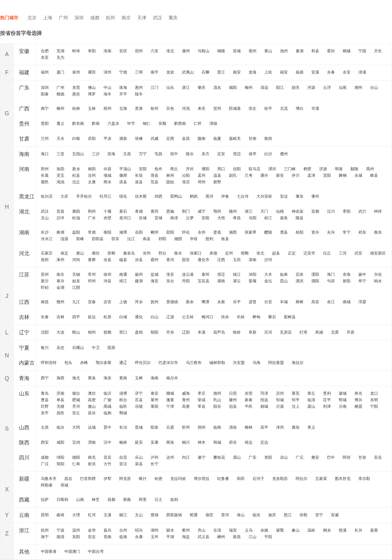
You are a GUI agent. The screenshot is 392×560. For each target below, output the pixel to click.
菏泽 (264, 393)
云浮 (327, 88)
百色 (170, 108)
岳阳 (139, 232)
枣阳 (347, 211)
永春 (331, 72)
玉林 (92, 108)
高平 (264, 427)
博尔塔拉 (202, 479)
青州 (186, 400)
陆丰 (139, 94)
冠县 (233, 406)
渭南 (92, 442)
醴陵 (268, 232)
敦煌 (268, 139)
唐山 (80, 253)
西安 (45, 442)
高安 (315, 302)
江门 (155, 88)
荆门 (186, 211)
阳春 (45, 94)
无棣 (60, 406)
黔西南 (180, 124)
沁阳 (186, 175)
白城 (123, 317)
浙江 (24, 530)
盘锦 (139, 332)
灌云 (237, 281)
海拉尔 (298, 363)
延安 (139, 442)
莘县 (202, 406)
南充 (92, 457)
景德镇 (172, 302)
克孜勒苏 (280, 479)
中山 (107, 88)
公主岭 (188, 317)
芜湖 (60, 51)
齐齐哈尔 (84, 196)
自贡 (123, 457)
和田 (241, 479)
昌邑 (60, 413)
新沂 (45, 281)
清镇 (213, 124)
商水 (107, 182)
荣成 (202, 400)
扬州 (139, 274)
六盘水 (113, 124)
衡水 (178, 253)
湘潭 (123, 232)
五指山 (78, 154)
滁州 (186, 51)
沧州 (147, 253)
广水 (92, 218)
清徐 (233, 427)
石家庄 (47, 253)
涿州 (60, 260)
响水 (378, 281)
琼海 (111, 154)
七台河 (243, 196)
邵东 (115, 239)
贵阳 (45, 124)
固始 (170, 182)
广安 (253, 457)
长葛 (45, 175)
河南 (24, 169)
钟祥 (378, 211)
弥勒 (303, 515)
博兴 (358, 400)
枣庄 (202, 393)
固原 (111, 348)
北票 (335, 332)
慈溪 (343, 530)
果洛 (92, 378)
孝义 (311, 427)
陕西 (24, 443)
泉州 (76, 72)
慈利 (209, 239)
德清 (60, 537)
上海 (48, 18)
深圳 (79, 18)
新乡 (76, 169)
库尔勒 (364, 479)
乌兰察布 (194, 363)
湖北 (24, 212)
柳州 (60, 108)
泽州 (280, 427)
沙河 (268, 260)
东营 (249, 393)
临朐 (107, 413)
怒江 (288, 515)
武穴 (362, 211)
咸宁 (202, 211)
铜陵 (221, 51)
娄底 (217, 232)
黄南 (123, 378)
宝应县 (204, 281)
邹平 (296, 400)
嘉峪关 (235, 139)
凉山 (284, 457)
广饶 (107, 400)
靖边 (249, 442)
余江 (331, 302)
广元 (300, 457)
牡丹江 (106, 196)
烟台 (76, 393)
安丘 (76, 413)
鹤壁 (307, 169)
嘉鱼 (284, 218)
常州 (92, 274)
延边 (92, 317)
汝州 (92, 175)
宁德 (123, 72)
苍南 (107, 537)
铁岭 (237, 332)
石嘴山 (78, 348)
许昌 (107, 169)
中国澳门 (72, 552)
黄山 (268, 51)
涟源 (64, 239)
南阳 (92, 169)
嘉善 (374, 530)
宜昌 (60, 211)
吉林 (24, 317)
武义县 (204, 537)
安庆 (123, 51)
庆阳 (92, 139)
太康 (92, 182)
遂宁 (202, 457)
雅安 (315, 457)
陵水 (190, 154)
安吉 (92, 537)
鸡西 (158, 196)
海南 (24, 154)
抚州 (155, 302)
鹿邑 (45, 182)
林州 (170, 175)
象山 (296, 530)
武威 (155, 139)
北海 (123, 108)
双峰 (80, 239)
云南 (24, 515)
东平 (45, 413)
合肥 (45, 51)
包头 (68, 363)
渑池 (60, 182)
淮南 (107, 51)
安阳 (143, 169)
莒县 (139, 400)
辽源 (170, 317)
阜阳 (92, 51)
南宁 (45, 108)
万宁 (143, 154)
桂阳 (300, 232)
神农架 (298, 211)
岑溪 (315, 108)
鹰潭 (205, 302)
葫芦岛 (219, 332)
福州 (45, 72)
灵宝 (60, 175)
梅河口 (207, 317)
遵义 (60, 124)
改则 (174, 500)
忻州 (186, 427)
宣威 (335, 515)
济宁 (139, 393)
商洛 (170, 442)
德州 (217, 393)
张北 (260, 253)
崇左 (253, 108)
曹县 (45, 400)
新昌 (237, 537)
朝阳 (155, 332)
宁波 (60, 530)
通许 (264, 175)
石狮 (205, 72)
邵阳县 (98, 239)
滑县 (155, 175)
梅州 (249, 88)
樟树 (300, 302)
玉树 (139, 378)
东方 (205, 154)
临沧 (256, 515)
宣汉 (123, 464)
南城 (347, 302)
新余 (190, 302)
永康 (139, 537)
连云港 (188, 274)
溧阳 (315, 274)
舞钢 (343, 175)
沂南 (343, 406)
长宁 (155, 464)
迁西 (221, 260)
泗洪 (300, 281)
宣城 (237, 51)
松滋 (76, 218)
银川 (45, 348)
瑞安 (233, 530)
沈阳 (45, 332)
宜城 (158, 218)
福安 (284, 72)
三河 (343, 253)
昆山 (284, 281)
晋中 (107, 427)
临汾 (60, 427)
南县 (147, 239)
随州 (233, 211)
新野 (217, 182)
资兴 (315, 232)
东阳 (76, 537)
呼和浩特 (49, 363)
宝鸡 (76, 442)
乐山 (139, 457)
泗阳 (315, 281)
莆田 (92, 72)
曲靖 (60, 515)
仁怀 (198, 124)
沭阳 (253, 274)
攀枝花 (219, 457)
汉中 (107, 442)
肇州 (315, 196)
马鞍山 (204, 51)
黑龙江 (27, 197)
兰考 (249, 175)
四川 (24, 458)
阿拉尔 (302, 479)
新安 (280, 175)
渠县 (139, 464)
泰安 (155, 393)
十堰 (107, 211)
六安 (155, 51)
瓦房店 (286, 332)
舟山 (202, 530)
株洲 (60, 232)
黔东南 (78, 124)
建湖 (139, 281)
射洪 (92, 464)
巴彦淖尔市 (168, 363)
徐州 (107, 274)
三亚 (60, 154)
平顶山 (125, 169)
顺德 (60, 94)
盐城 (155, 274)
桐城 (347, 51)
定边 (264, 442)
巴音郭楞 (88, 479)
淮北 (170, 51)
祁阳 (162, 239)
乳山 (217, 400)
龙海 (253, 72)
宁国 (362, 51)
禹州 (370, 169)
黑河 (209, 196)
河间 (76, 260)
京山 (45, 218)
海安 (155, 281)
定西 (170, 139)
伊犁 (107, 479)
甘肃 (24, 139)
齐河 (76, 406)
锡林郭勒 (217, 363)
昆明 (45, 515)
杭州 (110, 18)
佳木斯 (141, 196)
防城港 (235, 108)
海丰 (107, 94)
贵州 (24, 124)
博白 (300, 108)
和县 (315, 51)
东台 (170, 281)
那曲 (127, 500)
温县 (217, 175)
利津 (327, 406)
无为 (60, 58)
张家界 (251, 232)
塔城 (64, 485)
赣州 (60, 302)
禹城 (107, 406)
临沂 (107, 393)
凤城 (319, 332)
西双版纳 (174, 515)
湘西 (233, 232)
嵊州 (221, 537)
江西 (24, 302)
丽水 (170, 530)
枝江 (268, 218)
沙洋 (60, 218)
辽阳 (186, 332)
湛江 (186, 88)
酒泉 (123, 139)
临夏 (217, 139)
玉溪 (107, 515)
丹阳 (186, 281)
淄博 (123, 393)
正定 (292, 253)
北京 (32, 18)
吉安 (107, 302)
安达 (284, 196)
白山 (155, 317)
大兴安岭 (264, 196)
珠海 (123, 88)
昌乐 (92, 413)
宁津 (170, 406)
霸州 (155, 260)
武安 (358, 253)
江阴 (76, 288)
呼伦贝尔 (143, 363)
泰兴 (60, 281)
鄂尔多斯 (104, 363)
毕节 (131, 124)
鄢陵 (354, 169)
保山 (241, 515)
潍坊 (92, 393)
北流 (284, 108)
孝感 (139, 211)
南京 (126, 18)
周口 (221, 169)
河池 (186, 108)
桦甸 (256, 317)
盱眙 (45, 288)
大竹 (107, 464)
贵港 (139, 108)
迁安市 (309, 253)
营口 (123, 332)
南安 (237, 72)
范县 (155, 182)
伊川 (296, 175)
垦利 (327, 393)
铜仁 (147, 124)
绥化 (123, 196)
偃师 (123, 175)
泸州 (155, 457)
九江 (76, 302)
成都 (95, 18)
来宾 (202, 108)
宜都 (315, 211)
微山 (92, 406)
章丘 (311, 393)
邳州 (92, 281)
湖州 (155, 530)
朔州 (202, 427)
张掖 (139, 139)
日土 (158, 500)
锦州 (92, 332)
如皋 (284, 274)
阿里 (143, 500)
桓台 (123, 400)
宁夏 (24, 348)
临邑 (123, 406)
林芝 (96, 500)
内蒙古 (27, 363)
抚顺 (107, 332)
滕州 (233, 400)
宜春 (92, 302)
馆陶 (245, 253)
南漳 (174, 218)
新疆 (24, 479)
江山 (253, 537)
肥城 (76, 400)
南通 (123, 274)
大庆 (64, 196)
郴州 (155, 232)
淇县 (123, 182)
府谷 (233, 442)
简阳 (60, 464)
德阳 (76, 457)
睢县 (374, 175)
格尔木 (172, 378)
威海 (186, 393)
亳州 (253, 51)
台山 (374, 88)
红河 (92, 515)
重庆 (173, 18)
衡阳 (107, 232)
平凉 (107, 139)
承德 (213, 253)
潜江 (249, 211)
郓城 (343, 400)
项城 (107, 175)
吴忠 (60, 348)
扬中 (362, 274)
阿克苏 (125, 479)
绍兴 (139, 530)
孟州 (202, 175)
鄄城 (123, 413)
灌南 (221, 281)
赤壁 (107, 218)
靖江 (123, 281)
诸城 (343, 393)
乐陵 (139, 406)
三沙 (96, 154)
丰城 (284, 302)
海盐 (186, 537)
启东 (300, 274)
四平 (76, 317)
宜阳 (327, 175)
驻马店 (254, 169)
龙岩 (170, 72)
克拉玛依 (178, 479)
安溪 (315, 72)
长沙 (45, 232)
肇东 (300, 196)
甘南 (253, 139)
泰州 (205, 274)
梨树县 (290, 317)
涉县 (139, 260)
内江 (186, 457)
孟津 (311, 175)
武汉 (157, 18)
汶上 (296, 406)
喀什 (143, 479)
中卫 (96, 348)
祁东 (362, 232)
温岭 (311, 530)
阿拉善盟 (276, 363)
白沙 (268, 154)
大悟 (221, 218)
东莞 (76, 88)
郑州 (45, 169)
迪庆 (272, 515)
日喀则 (62, 500)
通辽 (123, 363)
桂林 (76, 108)
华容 (194, 239)
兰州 (45, 139)
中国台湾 (96, 552)
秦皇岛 (129, 253)
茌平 (327, 400)
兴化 (378, 274)
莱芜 (296, 393)
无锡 (76, 274)
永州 (202, 232)
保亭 (253, 154)
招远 (264, 400)
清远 (264, 88)
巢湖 (300, 51)
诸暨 (280, 530)
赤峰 (84, 363)
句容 (331, 281)
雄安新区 (378, 253)
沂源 (280, 406)
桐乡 (327, 530)
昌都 (111, 500)
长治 (123, 427)
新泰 (249, 400)
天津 (142, 18)
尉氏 (233, 175)
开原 (351, 332)
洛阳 (60, 169)
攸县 (225, 239)
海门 (331, 274)
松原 (107, 317)
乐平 (237, 302)
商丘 (174, 169)
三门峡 (290, 169)
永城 (358, 175)
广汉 (45, 464)
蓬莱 (170, 400)
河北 (24, 253)
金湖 (60, 288)
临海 (123, 537)
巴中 (331, 457)
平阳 (268, 537)
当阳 (253, 218)
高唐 (186, 406)
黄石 (123, 211)
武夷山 (188, 72)
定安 (221, 154)
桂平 (268, 108)
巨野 (45, 406)
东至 (45, 58)
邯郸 (111, 253)
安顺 (162, 124)
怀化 (186, 232)
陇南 (202, 139)
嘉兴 (107, 530)
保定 (64, 253)
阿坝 (347, 457)
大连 (60, 332)
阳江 (280, 88)
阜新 (253, 332)
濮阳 (205, 169)
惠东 (76, 94)
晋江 (221, 72)
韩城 (217, 442)
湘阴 (178, 239)
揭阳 (233, 88)
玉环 (155, 537)
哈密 (158, 479)
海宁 (45, 537)
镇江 (237, 274)
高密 (92, 400)
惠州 (139, 88)
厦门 (60, 72)
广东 (24, 88)
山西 (24, 428)
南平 (155, 72)
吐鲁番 (223, 479)
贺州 (217, 108)
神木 (202, 442)
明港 (339, 169)
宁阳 (374, 406)
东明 (374, 400)
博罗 (92, 94)
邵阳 (170, 232)
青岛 (45, 393)
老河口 (125, 218)
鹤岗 (194, 196)
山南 (80, 500)
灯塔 (303, 332)
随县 (300, 218)
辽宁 (24, 332)
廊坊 (96, 253)
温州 (76, 530)
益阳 (76, 232)
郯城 (264, 406)
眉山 (237, 457)
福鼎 (300, 72)
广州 (63, 18)
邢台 (162, 253)
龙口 (374, 393)
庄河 (268, 332)
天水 (60, 139)
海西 (60, 378)
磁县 (123, 260)
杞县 (76, 175)
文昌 (127, 154)
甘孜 (362, 457)
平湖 (170, 537)
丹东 (170, 332)
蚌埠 (76, 51)
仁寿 (76, 464)
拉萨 (45, 500)
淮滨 (186, 182)
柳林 (249, 427)
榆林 (123, 442)
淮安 (170, 274)
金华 (92, 530)
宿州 (139, 51)
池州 (284, 51)
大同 (76, 427)
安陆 (205, 218)
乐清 (217, 530)
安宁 (319, 515)
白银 (76, 139)
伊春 (225, 196)
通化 (139, 317)
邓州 (202, 182)
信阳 (237, 169)
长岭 (241, 317)
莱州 (155, 400)
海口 (45, 154)
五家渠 (321, 479)
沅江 (131, 239)
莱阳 (155, 406)
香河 (170, 260)
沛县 (107, 281)
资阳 (268, 457)
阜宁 (362, 281)
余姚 (264, 530)
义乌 (249, 530)
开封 (190, 169)
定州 (229, 253)
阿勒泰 (47, 485)
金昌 (186, 139)
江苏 (24, 275)
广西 (24, 109)
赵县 (276, 253)
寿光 (358, 393)
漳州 (107, 72)
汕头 (170, 88)
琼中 (174, 154)
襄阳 (76, 211)
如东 (76, 281)
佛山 (92, 88)
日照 (233, 393)
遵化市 (204, 260)
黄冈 (155, 211)
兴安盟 (239, 363)
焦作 (158, 169)
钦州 (155, 108)
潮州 (358, 88)
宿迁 (221, 274)
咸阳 (60, 442)
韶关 (296, 88)
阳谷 (217, 406)
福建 (24, 72)
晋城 (139, 427)
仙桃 (280, 211)
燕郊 (45, 260)
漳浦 (362, 72)
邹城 (280, 400)
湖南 (24, 232)
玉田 (237, 260)
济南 (60, 393)
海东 (107, 378)
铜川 (186, 442)
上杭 (268, 72)
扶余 (225, 317)
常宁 (347, 232)
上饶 (123, 302)
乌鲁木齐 (49, 479)
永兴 (331, 232)
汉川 (331, 211)
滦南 (253, 260)
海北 (76, 378)
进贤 (253, 302)
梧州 (107, 108)
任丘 (327, 253)
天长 (378, 51)
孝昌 (237, 218)
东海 (347, 274)
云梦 (190, 218)
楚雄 (155, 515)
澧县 (284, 232)
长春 (45, 317)
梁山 (311, 406)
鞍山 (76, 332)
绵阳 (60, 457)
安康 (155, 442)
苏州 (45, 274)
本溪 (202, 332)
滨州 (280, 393)
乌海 (256, 363)
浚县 (139, 182)
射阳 (347, 281)
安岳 (378, 457)
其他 (24, 552)
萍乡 (139, 302)
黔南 (96, 124)
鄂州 (217, 211)
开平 (123, 94)
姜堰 (253, 281)
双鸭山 (176, 196)
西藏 (24, 500)
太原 (45, 427)
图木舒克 (343, 479)
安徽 (24, 51)
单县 (60, 400)
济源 (323, 169)
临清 (311, 400)
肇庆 (202, 88)
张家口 (196, 253)
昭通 (194, 515)
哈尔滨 (47, 196)
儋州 (284, 154)
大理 (76, 515)
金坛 (268, 281)
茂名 (217, 88)
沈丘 (76, 182)
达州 (170, 457)
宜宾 (107, 457)
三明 (139, 72)
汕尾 (343, 88)
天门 (264, 211)
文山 (139, 515)
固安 (186, 260)
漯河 (272, 169)
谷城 (143, 218)
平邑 (249, 406)
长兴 (358, 530)
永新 (221, 302)
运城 (92, 427)
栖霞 (358, 406)
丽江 (123, 515)
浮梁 (362, 302)
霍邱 (331, 51)
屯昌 (158, 154)
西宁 (45, 378)
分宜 (268, 302)
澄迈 (237, 154)
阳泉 (155, 427)
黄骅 (92, 260)
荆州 (92, 211)
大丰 (268, 274)
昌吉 (68, 479)
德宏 (209, 515)
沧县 (107, 260)
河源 (311, 88)
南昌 (45, 302)
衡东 (378, 232)
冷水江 (47, 239)
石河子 (258, 479)
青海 (24, 378)
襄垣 (296, 427)
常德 (92, 232)
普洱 (225, 515)
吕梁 (170, 427)
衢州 (186, 530)
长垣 (139, 175)
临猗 (217, 427)
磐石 (272, 317)
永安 (347, 72)
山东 (24, 394)
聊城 (170, 393)
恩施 (170, 211)
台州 (123, 530)
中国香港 (49, 552)
